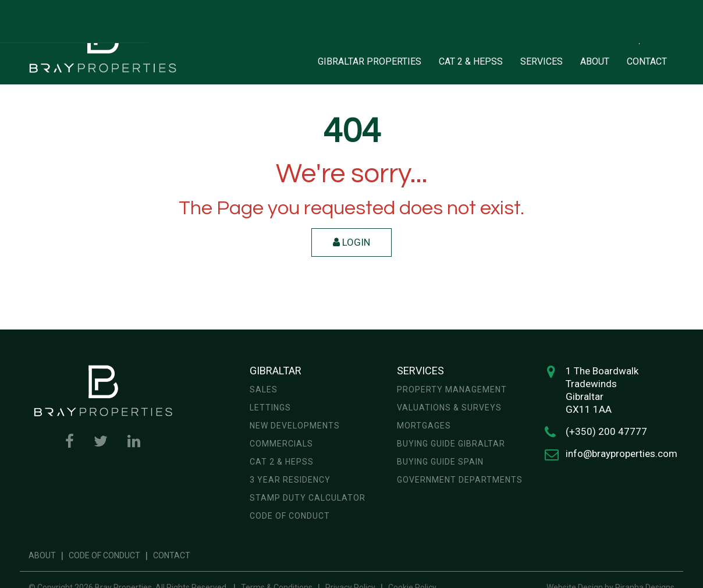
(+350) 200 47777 (606, 431)
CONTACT (647, 61)
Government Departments (460, 480)
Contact (172, 555)
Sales (264, 389)
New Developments (295, 426)
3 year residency (290, 480)
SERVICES (542, 61)
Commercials (281, 444)
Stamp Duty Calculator (308, 498)
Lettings (270, 408)
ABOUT (595, 61)
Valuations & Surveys (449, 408)
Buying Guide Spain (440, 462)
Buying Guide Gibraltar (451, 444)
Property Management (452, 389)
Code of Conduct (290, 516)
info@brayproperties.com (622, 454)
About (42, 555)
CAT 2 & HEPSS (471, 61)
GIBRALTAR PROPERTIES (370, 61)
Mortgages (424, 426)
